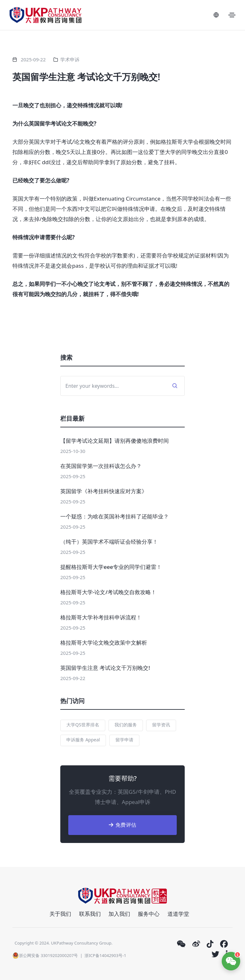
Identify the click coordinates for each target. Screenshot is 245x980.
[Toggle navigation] (232, 15)
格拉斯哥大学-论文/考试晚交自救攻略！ (108, 592)
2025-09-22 (33, 59)
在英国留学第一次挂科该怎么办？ (101, 466)
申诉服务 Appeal (83, 740)
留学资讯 (161, 725)
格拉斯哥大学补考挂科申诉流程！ (101, 617)
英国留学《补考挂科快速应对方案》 (104, 491)
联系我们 (90, 914)
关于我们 (60, 914)
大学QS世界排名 (83, 725)
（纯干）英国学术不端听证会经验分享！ (109, 542)
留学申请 (124, 740)
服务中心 (149, 914)
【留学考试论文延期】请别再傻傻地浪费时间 (115, 441)
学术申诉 (70, 59)
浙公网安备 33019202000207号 (45, 955)
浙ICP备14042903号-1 (105, 955)
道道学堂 (178, 914)
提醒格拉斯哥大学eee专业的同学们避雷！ (111, 567)
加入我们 (119, 914)
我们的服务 (126, 725)
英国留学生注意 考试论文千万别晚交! (105, 668)
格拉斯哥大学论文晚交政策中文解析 (104, 643)
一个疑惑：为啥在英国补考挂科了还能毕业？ (115, 516)
